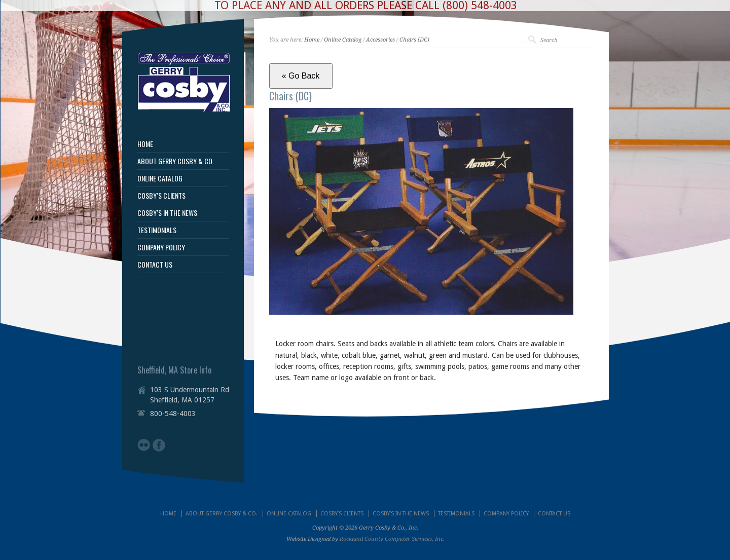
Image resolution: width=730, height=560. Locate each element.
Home (312, 40)
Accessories (380, 40)
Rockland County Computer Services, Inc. (392, 539)
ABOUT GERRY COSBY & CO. (176, 161)
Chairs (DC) (414, 40)
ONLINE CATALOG (160, 178)
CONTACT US (155, 265)
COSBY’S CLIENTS (161, 196)
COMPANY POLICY (161, 247)
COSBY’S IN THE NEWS (167, 213)
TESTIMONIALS (157, 230)
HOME (145, 144)
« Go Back (301, 76)
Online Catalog (343, 40)
